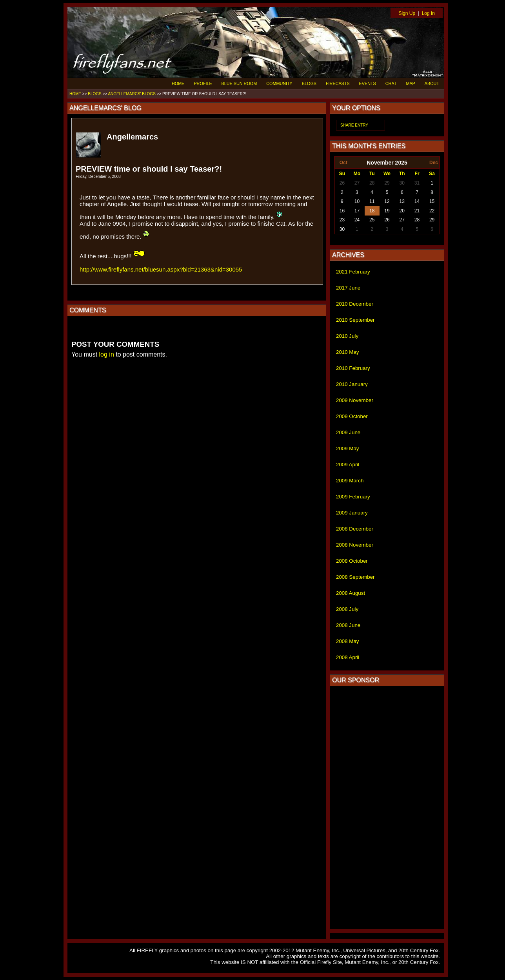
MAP (410, 83)
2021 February (353, 272)
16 (342, 211)
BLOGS (309, 83)
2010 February (353, 368)
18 (372, 211)
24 (357, 220)
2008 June (348, 625)
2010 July (347, 336)
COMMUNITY (279, 83)
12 (387, 201)
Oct (343, 163)
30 (402, 183)
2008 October (352, 561)
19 (387, 211)
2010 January (352, 384)
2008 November (355, 545)
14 (417, 201)
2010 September (355, 320)
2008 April (348, 657)
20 (402, 211)
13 (402, 201)
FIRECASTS (338, 83)
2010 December (355, 304)
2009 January (352, 513)
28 (372, 183)
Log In (428, 13)
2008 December (355, 529)
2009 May (348, 448)
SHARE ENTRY (354, 125)
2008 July (347, 609)
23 (342, 220)
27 (357, 183)
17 (357, 211)
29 (387, 183)
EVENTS (368, 83)
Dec (434, 163)
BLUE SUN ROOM (239, 83)
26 (342, 183)
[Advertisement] (387, 808)
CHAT (391, 83)
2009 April (348, 465)
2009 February (353, 497)
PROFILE (203, 83)
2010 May (348, 352)
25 (372, 220)
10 (357, 201)
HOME (178, 83)
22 (432, 211)
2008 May (348, 641)
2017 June (348, 288)
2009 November (355, 400)
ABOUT (432, 83)
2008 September (355, 577)
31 (417, 183)
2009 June (348, 432)
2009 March (350, 481)
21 (417, 211)
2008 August (351, 593)
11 (372, 201)
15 (432, 201)
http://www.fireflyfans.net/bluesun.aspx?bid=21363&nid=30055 (161, 269)
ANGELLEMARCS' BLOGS (132, 94)
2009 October (352, 416)
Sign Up (407, 13)
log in (107, 354)
